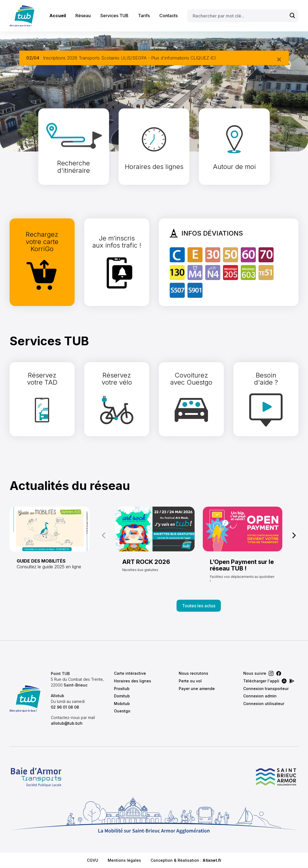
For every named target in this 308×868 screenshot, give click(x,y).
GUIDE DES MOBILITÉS (41, 561)
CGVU (93, 860)
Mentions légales (124, 860)
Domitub (122, 696)
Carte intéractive (130, 673)
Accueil (58, 16)
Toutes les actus (199, 606)
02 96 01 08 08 (65, 707)
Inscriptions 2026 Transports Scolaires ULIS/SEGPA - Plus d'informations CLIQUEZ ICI (129, 58)
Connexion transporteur (266, 689)
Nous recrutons (193, 673)
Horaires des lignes (133, 681)
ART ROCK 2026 (146, 562)
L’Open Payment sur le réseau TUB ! (242, 565)
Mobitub (122, 704)
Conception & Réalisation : (186, 860)
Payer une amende (197, 689)
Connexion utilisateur (264, 704)
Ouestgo (122, 711)
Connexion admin (260, 696)
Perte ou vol (190, 681)
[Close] (279, 59)
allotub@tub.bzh (67, 723)
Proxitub (122, 689)
